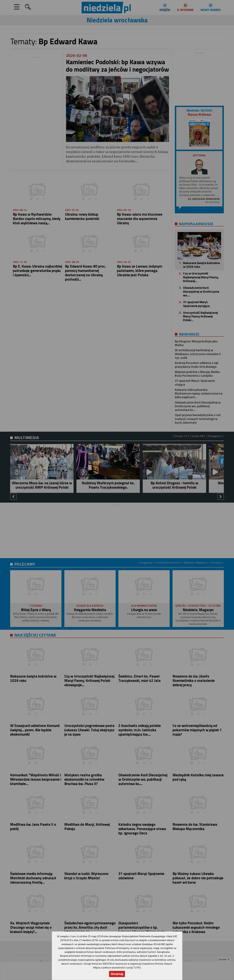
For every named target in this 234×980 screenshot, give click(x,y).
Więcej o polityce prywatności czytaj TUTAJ (117, 967)
